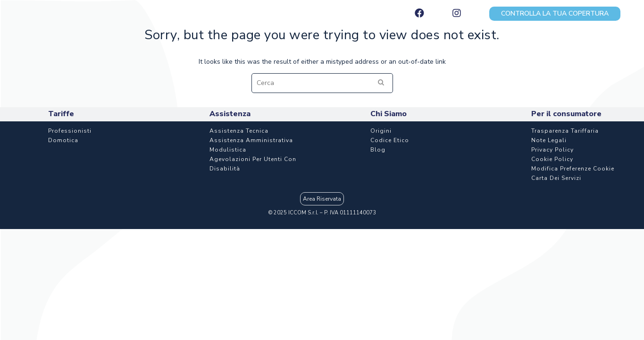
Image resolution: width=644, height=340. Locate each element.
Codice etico (390, 197)
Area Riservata (322, 255)
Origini (381, 187)
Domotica (63, 197)
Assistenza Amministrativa (251, 197)
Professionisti (70, 187)
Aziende (316, 49)
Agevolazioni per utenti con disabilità (253, 221)
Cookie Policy (552, 216)
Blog (378, 206)
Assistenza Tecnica (239, 187)
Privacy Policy (552, 206)
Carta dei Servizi (556, 235)
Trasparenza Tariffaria (565, 187)
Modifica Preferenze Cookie (573, 225)
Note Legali (549, 197)
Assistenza (448, 49)
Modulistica (228, 206)
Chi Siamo (584, 49)
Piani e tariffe (180, 49)
